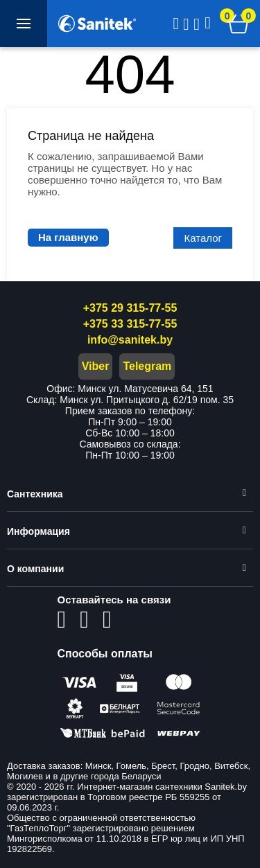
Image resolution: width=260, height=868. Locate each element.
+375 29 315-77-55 (130, 308)
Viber (96, 366)
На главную (68, 237)
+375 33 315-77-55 (130, 324)
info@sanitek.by (130, 340)
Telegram (147, 366)
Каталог (203, 238)
